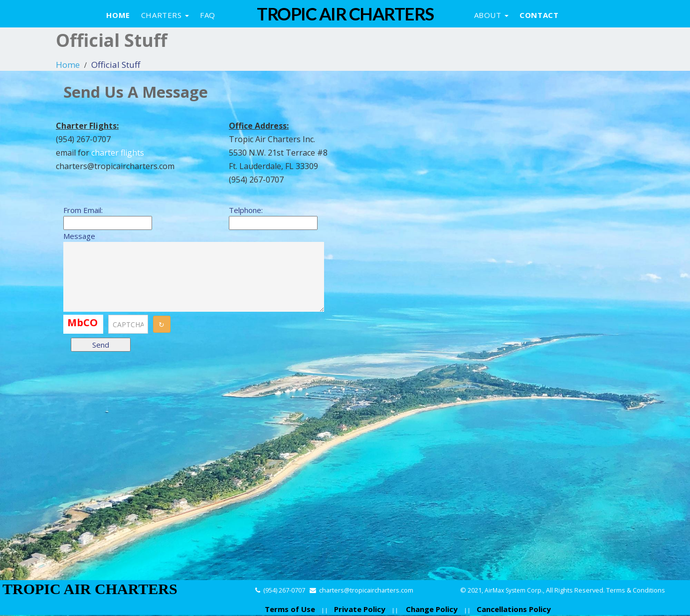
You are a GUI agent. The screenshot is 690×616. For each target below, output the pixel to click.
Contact (539, 15)
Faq (208, 15)
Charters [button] (165, 15)
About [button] (492, 15)
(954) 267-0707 (284, 590)
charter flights (118, 153)
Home (118, 15)
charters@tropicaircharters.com (366, 590)
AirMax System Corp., (515, 590)
